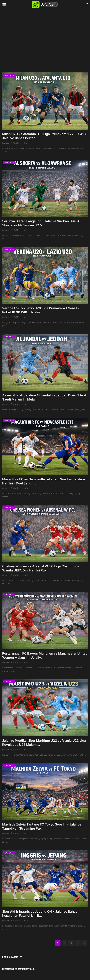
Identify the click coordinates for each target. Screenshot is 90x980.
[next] (78, 943)
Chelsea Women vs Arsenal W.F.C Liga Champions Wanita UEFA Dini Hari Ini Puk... (41, 568)
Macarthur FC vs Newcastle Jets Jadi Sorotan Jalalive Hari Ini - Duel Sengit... (43, 481)
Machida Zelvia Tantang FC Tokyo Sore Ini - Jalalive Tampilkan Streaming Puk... (42, 826)
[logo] (45, 5)
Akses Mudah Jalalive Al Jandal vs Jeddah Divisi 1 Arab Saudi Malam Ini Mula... (45, 397)
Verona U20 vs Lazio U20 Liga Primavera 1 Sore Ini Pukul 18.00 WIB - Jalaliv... (41, 310)
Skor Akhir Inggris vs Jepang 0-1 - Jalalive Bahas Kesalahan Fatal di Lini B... (40, 914)
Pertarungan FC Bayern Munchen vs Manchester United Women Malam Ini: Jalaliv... (45, 655)
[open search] (87, 5)
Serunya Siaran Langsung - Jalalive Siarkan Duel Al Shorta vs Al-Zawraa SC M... (41, 223)
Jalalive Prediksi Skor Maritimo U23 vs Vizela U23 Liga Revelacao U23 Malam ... (44, 743)
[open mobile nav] (4, 5)
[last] (84, 943)
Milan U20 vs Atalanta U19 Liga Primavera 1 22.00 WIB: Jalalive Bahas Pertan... (44, 136)
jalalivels (6, 143)
